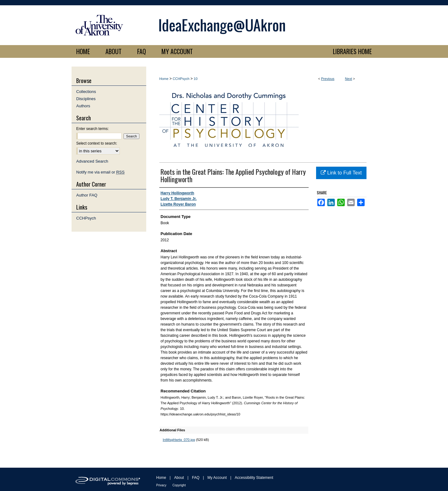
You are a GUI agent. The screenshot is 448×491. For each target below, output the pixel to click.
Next (349, 79)
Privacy (161, 485)
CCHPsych (181, 79)
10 (196, 79)
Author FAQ (87, 195)
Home (164, 79)
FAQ (196, 478)
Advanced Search (92, 161)
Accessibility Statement (254, 478)
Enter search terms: (93, 129)
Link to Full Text (341, 173)
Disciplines (86, 99)
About (179, 478)
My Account (217, 478)
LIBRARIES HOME (352, 51)
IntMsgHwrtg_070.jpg (179, 440)
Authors (83, 106)
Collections (86, 92)
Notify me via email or (100, 172)
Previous (328, 79)
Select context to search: (97, 143)
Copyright (179, 485)
